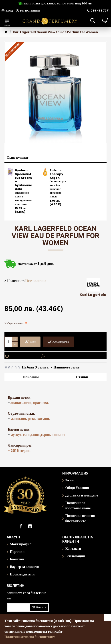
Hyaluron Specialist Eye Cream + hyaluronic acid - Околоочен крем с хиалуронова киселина (23, 187)
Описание (31, 377)
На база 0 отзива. (35, 367)
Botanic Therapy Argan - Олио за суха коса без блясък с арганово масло (58, 184)
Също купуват (17, 157)
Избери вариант (14, 323)
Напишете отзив (67, 367)
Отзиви (82, 377)
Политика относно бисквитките (30, 637)
